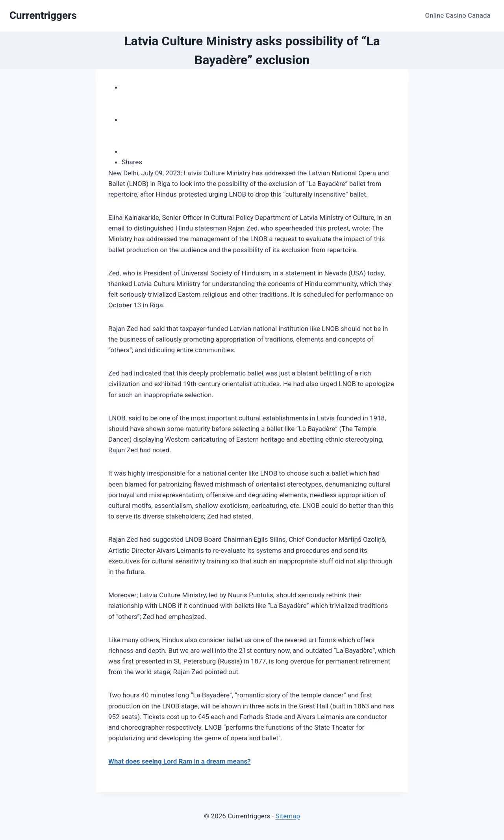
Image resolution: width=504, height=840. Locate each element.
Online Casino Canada (458, 15)
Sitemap (288, 816)
